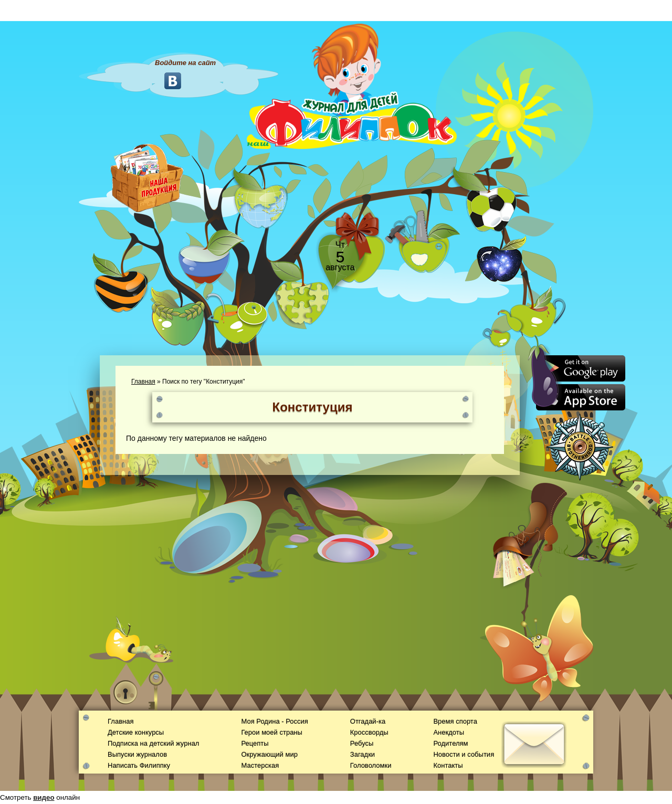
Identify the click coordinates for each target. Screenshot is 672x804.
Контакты (448, 765)
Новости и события (464, 754)
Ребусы (362, 743)
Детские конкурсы (136, 732)
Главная (143, 382)
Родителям (450, 743)
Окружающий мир (269, 754)
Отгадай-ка (368, 721)
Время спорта (455, 721)
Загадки (363, 754)
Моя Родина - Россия (274, 721)
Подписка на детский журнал (153, 743)
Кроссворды (369, 732)
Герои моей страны (271, 732)
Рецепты (255, 743)
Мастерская (260, 765)
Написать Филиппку (139, 765)
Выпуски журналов (137, 754)
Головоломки (371, 765)
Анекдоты (449, 732)
